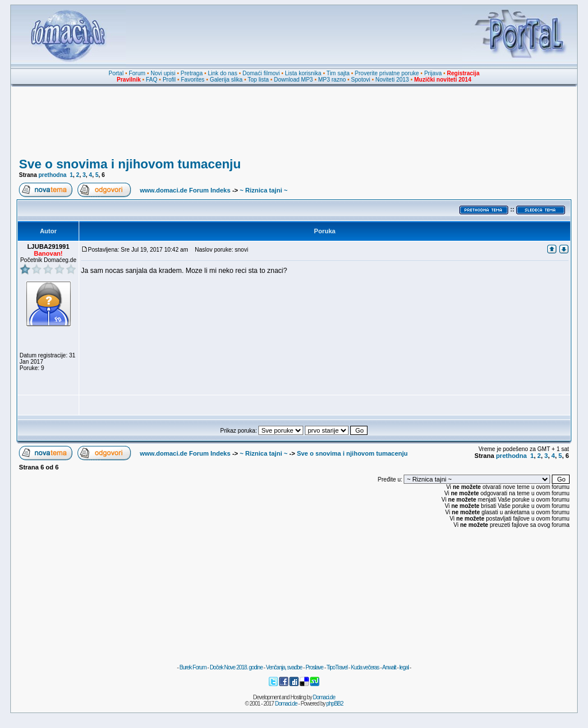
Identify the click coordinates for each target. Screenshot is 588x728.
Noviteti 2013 (392, 80)
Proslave (314, 667)
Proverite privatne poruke (387, 73)
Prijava (433, 73)
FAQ (152, 80)
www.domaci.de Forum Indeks (185, 190)
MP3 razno (332, 80)
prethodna (53, 175)
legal (404, 667)
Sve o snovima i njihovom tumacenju (130, 164)
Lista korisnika (303, 73)
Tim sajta (338, 73)
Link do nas (223, 73)
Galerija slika (226, 80)
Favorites (193, 80)
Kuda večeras (365, 667)
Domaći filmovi (261, 73)
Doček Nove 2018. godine (236, 667)
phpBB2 (335, 704)
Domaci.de (324, 697)
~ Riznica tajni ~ (264, 190)
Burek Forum (193, 667)
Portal (116, 73)
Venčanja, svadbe (284, 667)
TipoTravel (337, 667)
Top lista (258, 80)
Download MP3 (293, 80)
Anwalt (389, 667)
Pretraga (192, 73)
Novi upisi (163, 73)
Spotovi (360, 80)
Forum (137, 73)
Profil (169, 80)
